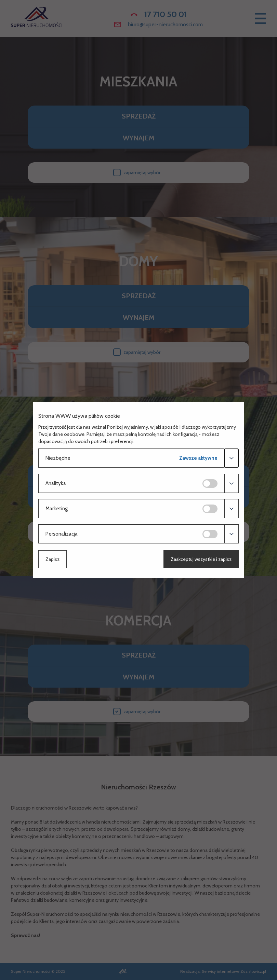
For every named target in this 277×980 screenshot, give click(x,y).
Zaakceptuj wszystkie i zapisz (201, 559)
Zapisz (52, 559)
